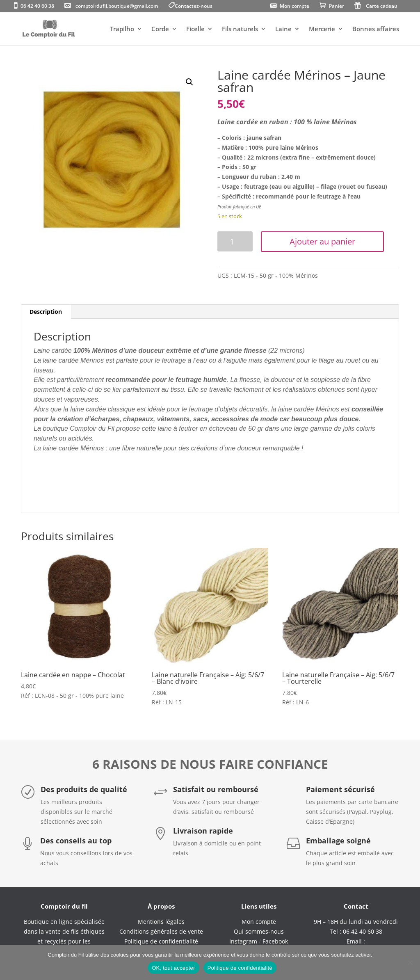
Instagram (243, 941)
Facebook (275, 941)
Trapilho (122, 29)
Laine (283, 29)
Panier (337, 7)
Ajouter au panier (322, 241)
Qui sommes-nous (259, 931)
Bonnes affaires (376, 29)
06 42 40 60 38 (37, 7)
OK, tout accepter (173, 968)
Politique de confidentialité (240, 968)
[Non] (410, 962)
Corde (160, 29)
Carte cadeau (382, 7)
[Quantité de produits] (235, 241)
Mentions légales (161, 922)
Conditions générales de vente (161, 931)
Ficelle (195, 29)
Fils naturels (240, 29)
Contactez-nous (194, 7)
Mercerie (322, 29)
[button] (189, 82)
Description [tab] (46, 312)
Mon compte (294, 7)
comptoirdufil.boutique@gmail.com (117, 7)
